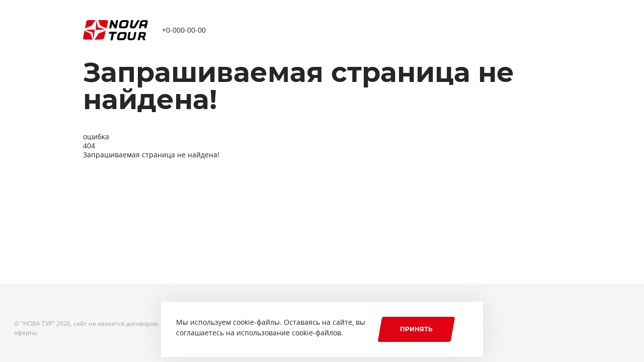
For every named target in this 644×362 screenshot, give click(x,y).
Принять (416, 329)
